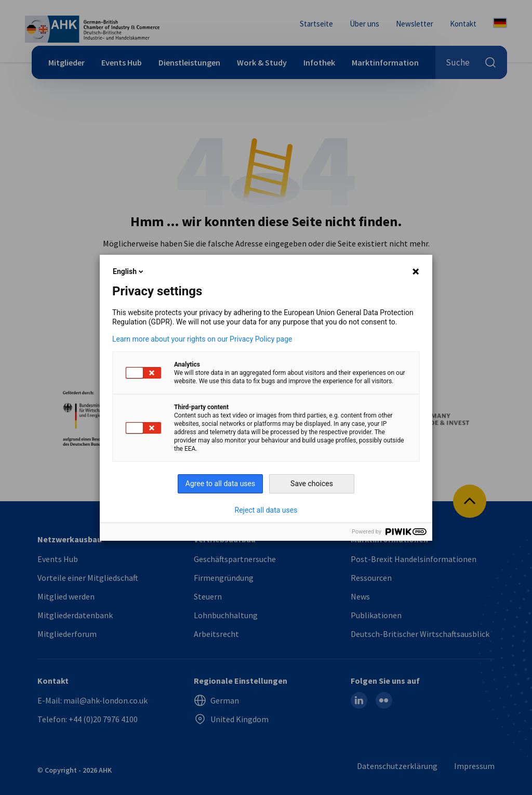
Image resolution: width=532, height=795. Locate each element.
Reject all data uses (266, 510)
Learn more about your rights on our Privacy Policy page (202, 339)
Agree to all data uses (221, 484)
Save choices (312, 484)
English (129, 271)
